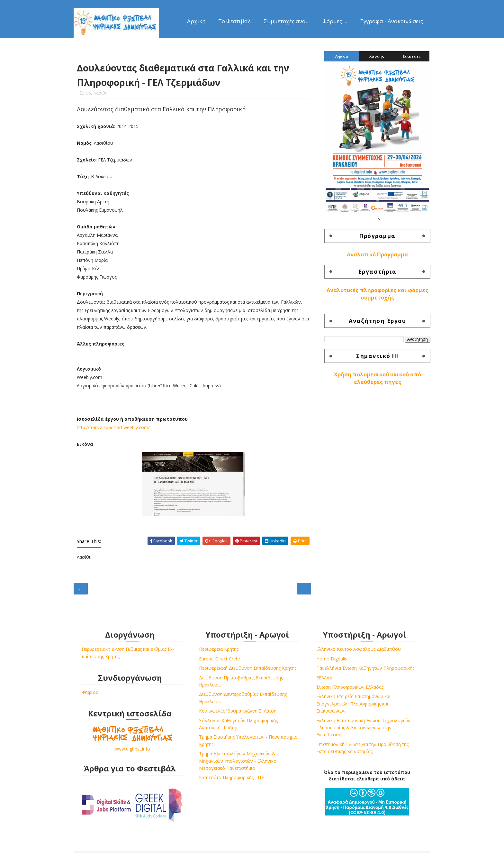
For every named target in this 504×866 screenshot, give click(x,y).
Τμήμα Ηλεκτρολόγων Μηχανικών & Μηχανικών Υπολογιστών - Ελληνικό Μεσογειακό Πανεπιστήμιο (238, 761)
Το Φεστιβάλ (234, 21)
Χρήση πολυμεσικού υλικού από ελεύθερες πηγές (378, 378)
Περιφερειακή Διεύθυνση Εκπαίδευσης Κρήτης (248, 668)
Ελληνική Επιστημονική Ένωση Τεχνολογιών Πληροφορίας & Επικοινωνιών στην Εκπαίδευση (363, 728)
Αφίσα (342, 56)
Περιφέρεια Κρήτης (219, 649)
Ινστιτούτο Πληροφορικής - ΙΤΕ (232, 777)
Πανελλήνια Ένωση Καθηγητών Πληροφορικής (365, 668)
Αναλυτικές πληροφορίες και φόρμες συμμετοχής (377, 294)
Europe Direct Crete (220, 659)
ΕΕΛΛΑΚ (324, 678)
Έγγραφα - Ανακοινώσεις (392, 21)
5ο (89, 93)
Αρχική (196, 21)
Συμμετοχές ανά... (287, 21)
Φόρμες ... (335, 21)
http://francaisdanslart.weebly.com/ (113, 427)
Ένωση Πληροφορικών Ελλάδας (350, 687)
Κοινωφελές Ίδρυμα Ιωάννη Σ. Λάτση (238, 711)
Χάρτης (377, 56)
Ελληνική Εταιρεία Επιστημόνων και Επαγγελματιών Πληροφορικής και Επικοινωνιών (353, 704)
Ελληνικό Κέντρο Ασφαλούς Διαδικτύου (359, 649)
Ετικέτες (412, 56)
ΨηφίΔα (90, 692)
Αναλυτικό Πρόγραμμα (377, 254)
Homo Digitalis (332, 659)
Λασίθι (100, 93)
